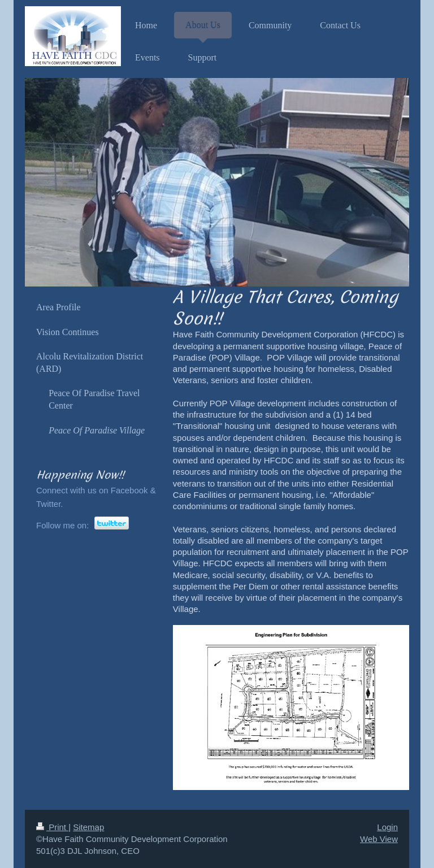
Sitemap (88, 827)
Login (387, 827)
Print (52, 827)
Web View (379, 839)
